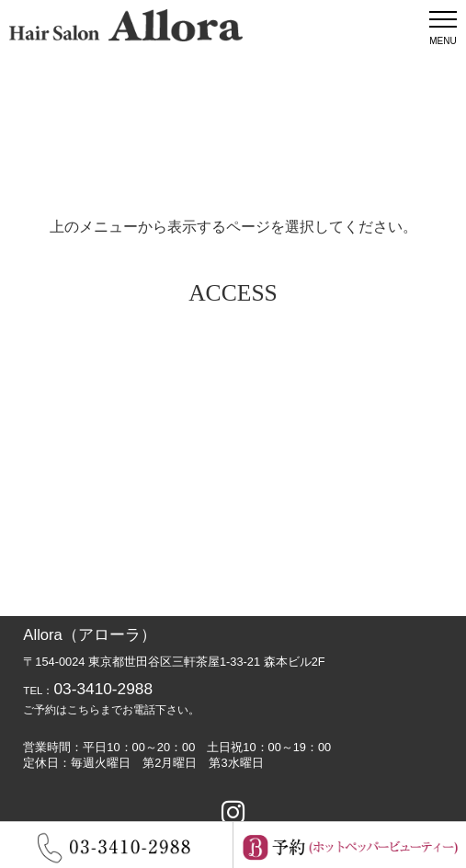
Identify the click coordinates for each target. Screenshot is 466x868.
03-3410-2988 (103, 689)
